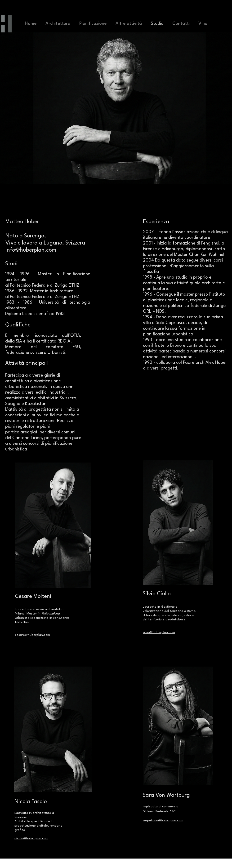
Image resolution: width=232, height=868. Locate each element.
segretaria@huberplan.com (163, 820)
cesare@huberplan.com (32, 635)
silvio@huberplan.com (159, 632)
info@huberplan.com (31, 250)
